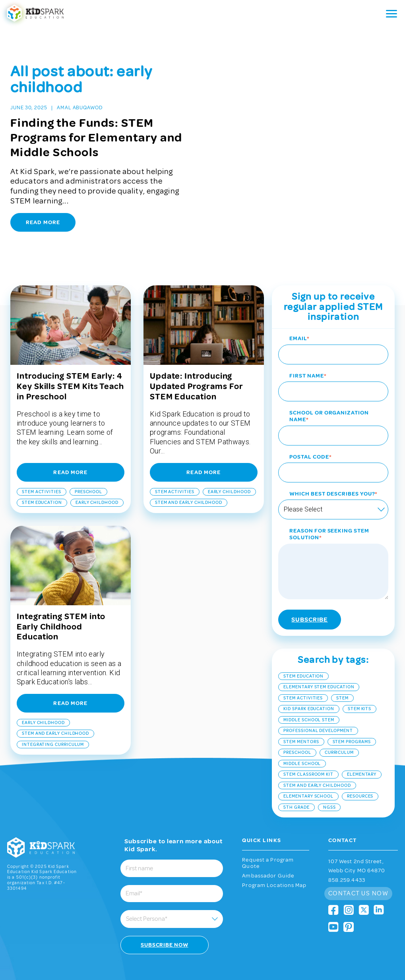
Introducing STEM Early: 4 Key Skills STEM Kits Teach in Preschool (70, 372)
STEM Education (42, 489)
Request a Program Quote (268, 849)
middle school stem (309, 706)
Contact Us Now (358, 879)
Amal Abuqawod (80, 108)
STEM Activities (42, 478)
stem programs (352, 728)
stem (342, 684)
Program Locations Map (274, 872)
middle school (302, 750)
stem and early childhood (189, 489)
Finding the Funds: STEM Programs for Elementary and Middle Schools (96, 138)
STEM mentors (301, 728)
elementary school (308, 783)
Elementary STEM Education (319, 673)
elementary (362, 761)
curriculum (339, 739)
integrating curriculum (53, 731)
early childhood (97, 489)
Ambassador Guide (268, 862)
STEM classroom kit (308, 761)
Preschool (88, 478)
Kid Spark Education (309, 695)
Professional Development (318, 717)
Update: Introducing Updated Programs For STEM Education (197, 372)
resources (360, 783)
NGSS (329, 793)
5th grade (296, 793)
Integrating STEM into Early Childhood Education (61, 613)
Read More (43, 222)
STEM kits (359, 695)
